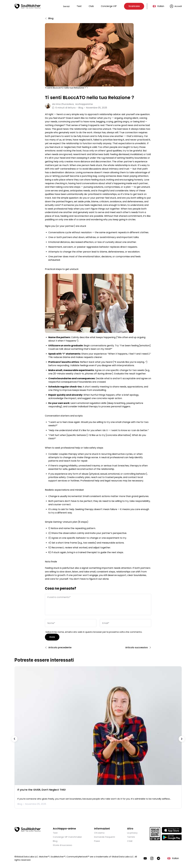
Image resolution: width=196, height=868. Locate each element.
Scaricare (134, 6)
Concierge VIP (109, 6)
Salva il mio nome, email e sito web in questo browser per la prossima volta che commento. (94, 631)
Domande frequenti (105, 836)
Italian (161, 6)
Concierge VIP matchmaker (67, 836)
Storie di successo (62, 845)
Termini (131, 836)
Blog (55, 840)
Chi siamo (99, 832)
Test (79, 6)
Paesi (97, 840)
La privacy (132, 832)
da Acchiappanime (72, 104)
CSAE (130, 840)
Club (91, 6)
